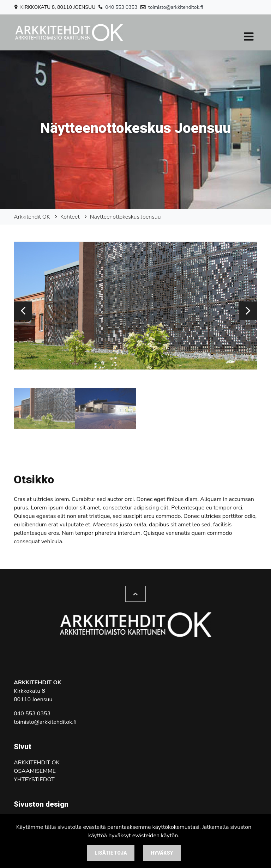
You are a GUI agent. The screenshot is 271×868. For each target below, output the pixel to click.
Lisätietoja (111, 853)
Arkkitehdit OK (32, 217)
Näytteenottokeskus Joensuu (125, 217)
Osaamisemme (35, 771)
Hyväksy (162, 853)
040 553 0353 (121, 7)
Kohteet (70, 217)
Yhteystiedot (34, 780)
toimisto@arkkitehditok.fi (176, 7)
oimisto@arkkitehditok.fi (46, 722)
